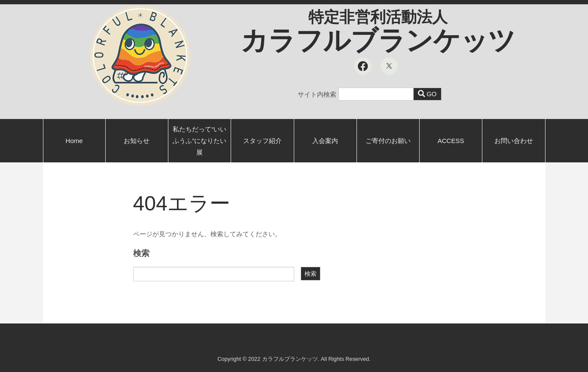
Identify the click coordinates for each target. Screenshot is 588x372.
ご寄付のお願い (388, 141)
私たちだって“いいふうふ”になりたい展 (200, 141)
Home (74, 141)
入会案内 (325, 141)
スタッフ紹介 (262, 141)
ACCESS (451, 141)
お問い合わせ (514, 141)
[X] (389, 66)
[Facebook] (363, 66)
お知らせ (137, 141)
